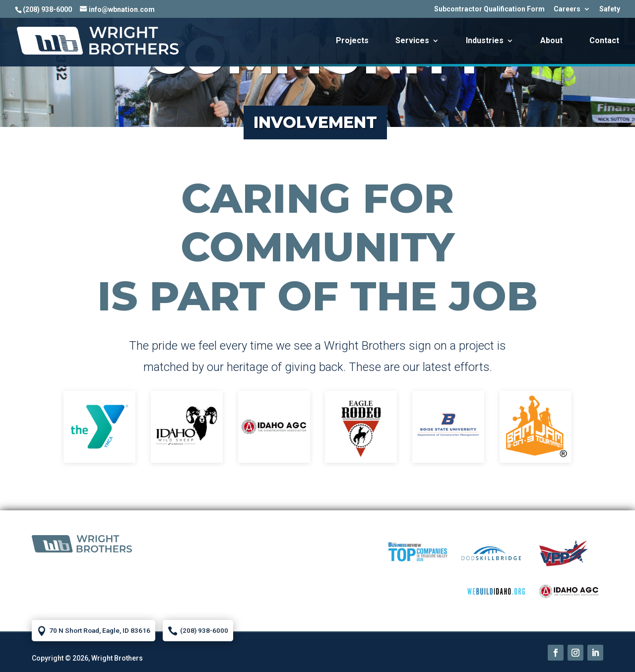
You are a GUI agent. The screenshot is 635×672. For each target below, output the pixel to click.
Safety (610, 9)
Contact (604, 41)
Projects (352, 41)
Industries (485, 41)
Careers (567, 9)
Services (412, 41)
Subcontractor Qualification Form (489, 9)
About (551, 41)
